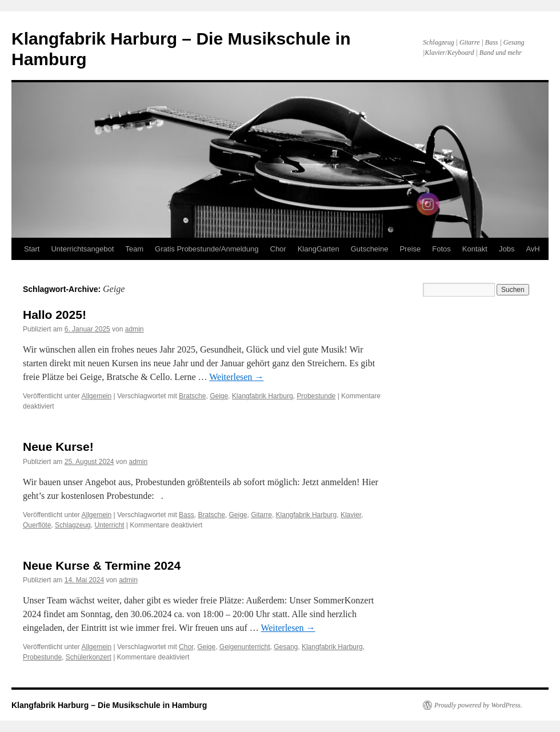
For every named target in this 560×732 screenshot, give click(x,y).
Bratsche (192, 396)
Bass (187, 515)
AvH (533, 249)
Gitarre (261, 515)
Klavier (351, 515)
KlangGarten (319, 249)
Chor (278, 249)
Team (134, 249)
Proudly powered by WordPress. (478, 705)
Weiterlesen (236, 377)
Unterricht (109, 525)
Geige (219, 396)
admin (135, 329)
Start (32, 249)
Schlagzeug (73, 525)
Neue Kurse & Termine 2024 (102, 565)
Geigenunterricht (245, 647)
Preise (410, 249)
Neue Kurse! (58, 447)
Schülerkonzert (89, 657)
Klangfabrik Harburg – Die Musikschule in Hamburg (109, 705)
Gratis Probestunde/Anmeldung (207, 249)
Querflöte (37, 525)
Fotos (441, 249)
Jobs (507, 249)
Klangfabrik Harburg (263, 396)
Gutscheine (370, 249)
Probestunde (316, 396)
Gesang (286, 647)
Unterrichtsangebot (82, 249)
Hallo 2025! (55, 315)
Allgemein (97, 396)
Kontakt (475, 249)
